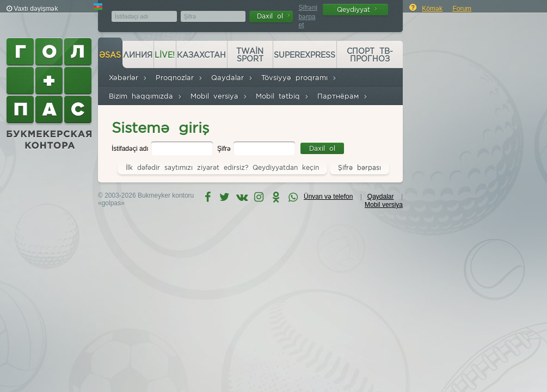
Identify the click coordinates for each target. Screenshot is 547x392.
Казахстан (201, 55)
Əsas (110, 55)
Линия (138, 55)
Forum (462, 9)
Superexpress (305, 55)
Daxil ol (273, 16)
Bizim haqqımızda (146, 96)
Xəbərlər (128, 78)
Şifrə (225, 149)
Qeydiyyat (357, 10)
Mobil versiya (219, 96)
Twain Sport (250, 55)
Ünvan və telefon (328, 197)
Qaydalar (232, 78)
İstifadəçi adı (131, 149)
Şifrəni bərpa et (308, 16)
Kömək (432, 9)
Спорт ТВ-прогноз (370, 55)
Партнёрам (343, 96)
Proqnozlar (179, 78)
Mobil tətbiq (282, 96)
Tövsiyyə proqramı (299, 78)
